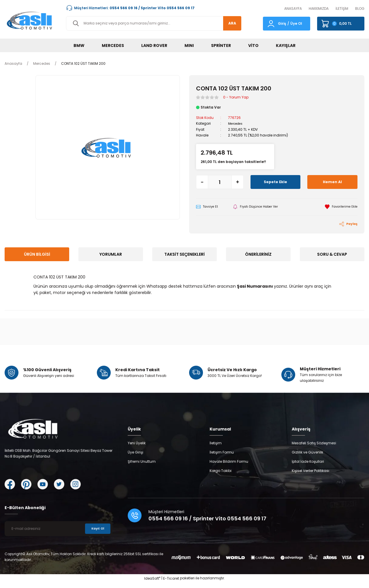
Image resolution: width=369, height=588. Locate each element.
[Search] (154, 23)
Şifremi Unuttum (142, 467)
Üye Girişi (135, 458)
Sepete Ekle (276, 182)
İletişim (216, 448)
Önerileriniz (258, 255)
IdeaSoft (152, 584)
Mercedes (237, 123)
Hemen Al (332, 182)
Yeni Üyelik (137, 448)
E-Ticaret (171, 584)
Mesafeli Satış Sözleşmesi (314, 448)
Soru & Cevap (332, 255)
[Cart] (341, 24)
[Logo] (31, 20)
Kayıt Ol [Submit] (96, 534)
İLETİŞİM (342, 8)
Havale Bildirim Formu (229, 467)
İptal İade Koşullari (308, 467)
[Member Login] (271, 23)
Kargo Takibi (221, 476)
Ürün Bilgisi (37, 255)
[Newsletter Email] (59, 534)
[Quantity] (220, 182)
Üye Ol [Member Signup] (296, 23)
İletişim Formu (222, 458)
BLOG (360, 8)
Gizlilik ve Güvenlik (307, 458)
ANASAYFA (293, 8)
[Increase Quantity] (238, 182)
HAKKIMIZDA (319, 8)
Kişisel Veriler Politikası (310, 476)
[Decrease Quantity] (202, 182)
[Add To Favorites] (340, 207)
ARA (229, 23)
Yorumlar (111, 255)
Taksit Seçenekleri (184, 255)
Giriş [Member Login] (282, 23)
